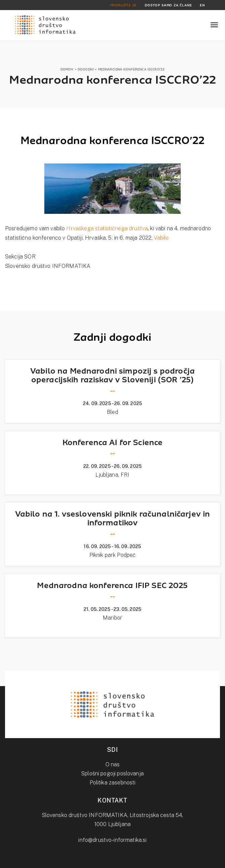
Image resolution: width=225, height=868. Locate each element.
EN (202, 5)
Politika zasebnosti (113, 783)
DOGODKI (86, 69)
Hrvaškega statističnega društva (107, 228)
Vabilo (161, 238)
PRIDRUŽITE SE (124, 5)
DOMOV (67, 69)
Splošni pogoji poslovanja (113, 774)
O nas (113, 764)
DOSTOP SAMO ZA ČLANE (168, 5)
